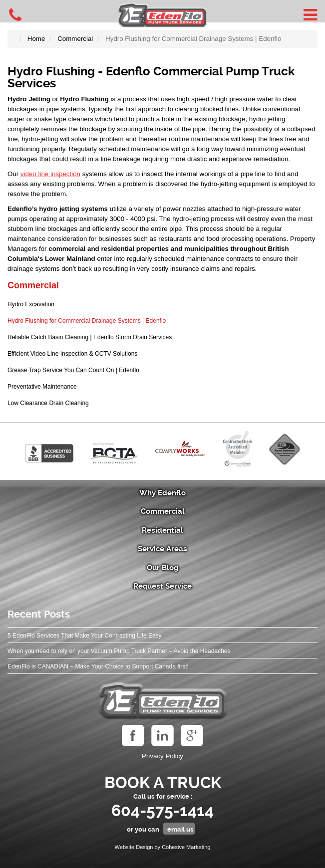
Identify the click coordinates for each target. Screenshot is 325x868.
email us (180, 829)
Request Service (162, 586)
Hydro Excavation (31, 304)
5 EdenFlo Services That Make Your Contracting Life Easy (85, 636)
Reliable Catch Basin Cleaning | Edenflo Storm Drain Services (90, 337)
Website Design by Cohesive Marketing (163, 847)
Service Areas (162, 549)
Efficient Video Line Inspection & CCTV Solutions (72, 354)
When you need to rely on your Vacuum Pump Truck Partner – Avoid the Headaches (119, 651)
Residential (162, 530)
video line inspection (50, 174)
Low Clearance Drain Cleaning (48, 403)
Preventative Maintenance (42, 387)
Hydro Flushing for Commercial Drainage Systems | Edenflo (87, 321)
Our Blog (163, 568)
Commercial (33, 285)
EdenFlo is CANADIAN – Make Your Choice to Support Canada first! (98, 666)
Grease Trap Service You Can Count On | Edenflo (73, 370)
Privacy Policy (162, 756)
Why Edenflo (162, 493)
